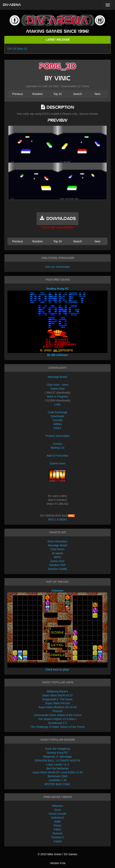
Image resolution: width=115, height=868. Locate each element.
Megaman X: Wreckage (57, 757)
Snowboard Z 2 (57, 723)
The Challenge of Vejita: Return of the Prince (57, 727)
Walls (58, 822)
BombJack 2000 (57, 776)
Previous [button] (17, 94)
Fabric (57, 829)
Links (57, 404)
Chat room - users (57, 385)
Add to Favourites (58, 456)
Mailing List (57, 448)
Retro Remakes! (57, 541)
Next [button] (97, 94)
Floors (57, 825)
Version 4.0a (58, 863)
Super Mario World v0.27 (57, 695)
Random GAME (57, 569)
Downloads (57, 416)
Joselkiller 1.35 (57, 780)
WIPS (58, 557)
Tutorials (57, 420)
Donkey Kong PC (57, 753)
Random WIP (57, 565)
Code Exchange (58, 412)
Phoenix (57, 711)
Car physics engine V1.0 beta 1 (57, 719)
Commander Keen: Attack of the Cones (57, 715)
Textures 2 (57, 837)
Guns (57, 810)
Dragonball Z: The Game (58, 699)
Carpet (57, 841)
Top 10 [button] (57, 94)
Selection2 (57, 818)
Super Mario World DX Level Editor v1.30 (58, 772)
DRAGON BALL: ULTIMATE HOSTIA (57, 761)
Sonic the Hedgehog (57, 749)
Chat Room (57, 549)
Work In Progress (58, 396)
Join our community (57, 267)
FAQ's (58, 428)
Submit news (57, 463)
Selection (58, 806)
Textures (57, 833)
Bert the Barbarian (58, 768)
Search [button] (77, 94)
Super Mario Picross (57, 703)
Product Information (57, 436)
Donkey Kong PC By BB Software (57, 322)
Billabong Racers (58, 691)
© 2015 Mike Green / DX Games (58, 854)
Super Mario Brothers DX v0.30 (57, 707)
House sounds (58, 814)
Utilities (57, 424)
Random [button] (37, 94)
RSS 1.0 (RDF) (57, 520)
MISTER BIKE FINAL (57, 784)
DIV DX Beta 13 (17, 49)
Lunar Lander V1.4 (58, 764)
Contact (57, 444)
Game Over (57, 389)
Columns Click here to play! (57, 630)
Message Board (57, 377)
